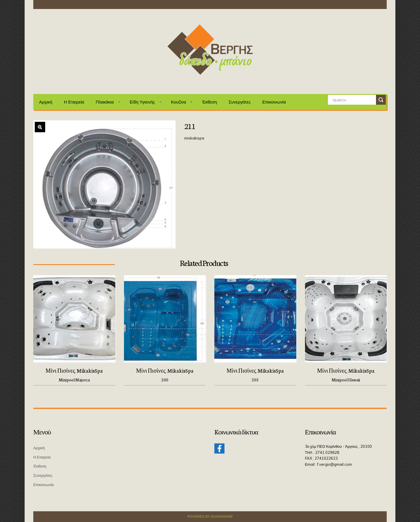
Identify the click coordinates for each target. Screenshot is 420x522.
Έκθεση (209, 102)
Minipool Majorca (74, 380)
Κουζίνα (179, 102)
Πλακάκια (105, 102)
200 (165, 380)
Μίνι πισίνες (60, 370)
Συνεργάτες (240, 102)
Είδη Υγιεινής (142, 102)
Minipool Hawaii (346, 380)
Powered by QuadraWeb (210, 516)
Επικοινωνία (274, 102)
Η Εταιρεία (74, 102)
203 (255, 380)
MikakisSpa (90, 370)
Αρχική (46, 102)
